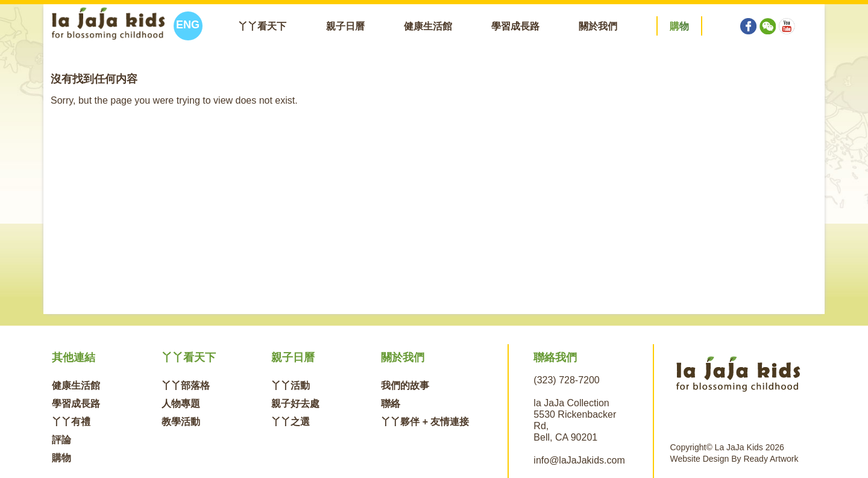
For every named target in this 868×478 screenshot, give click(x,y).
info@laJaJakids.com (579, 460)
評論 (61, 440)
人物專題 (181, 404)
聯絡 (391, 404)
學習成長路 (515, 26)
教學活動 (181, 422)
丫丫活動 (291, 385)
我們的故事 (405, 385)
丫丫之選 (291, 422)
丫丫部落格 (186, 385)
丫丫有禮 (71, 422)
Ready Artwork (771, 459)
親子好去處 (295, 404)
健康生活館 (428, 26)
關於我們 (598, 26)
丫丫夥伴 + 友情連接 (425, 422)
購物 (61, 458)
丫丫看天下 (262, 26)
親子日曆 (345, 26)
